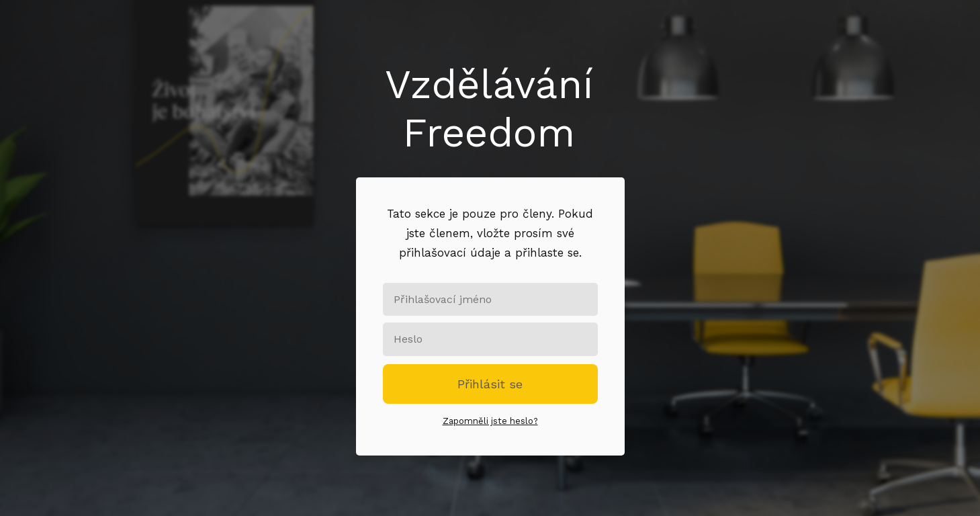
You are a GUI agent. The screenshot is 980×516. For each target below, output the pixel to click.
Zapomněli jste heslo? (490, 421)
